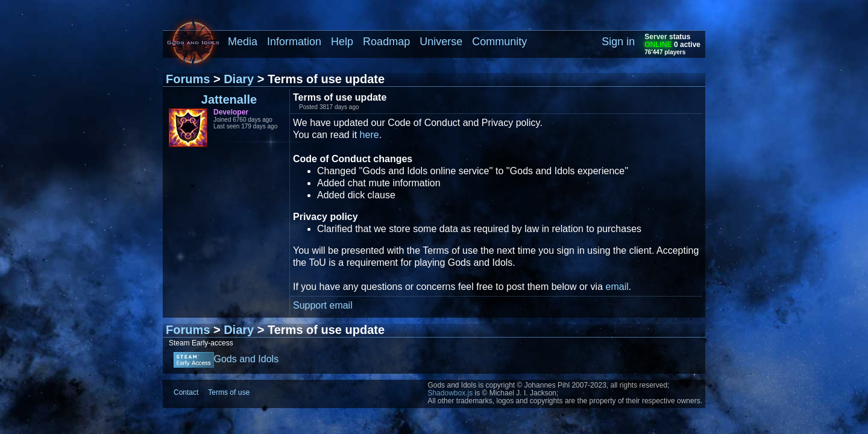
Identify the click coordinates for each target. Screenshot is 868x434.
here (370, 135)
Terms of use (229, 392)
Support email (323, 305)
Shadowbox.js (450, 393)
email (617, 287)
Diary (239, 79)
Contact (186, 392)
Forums (188, 79)
